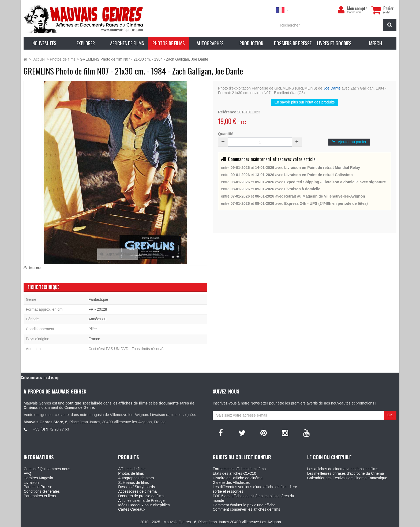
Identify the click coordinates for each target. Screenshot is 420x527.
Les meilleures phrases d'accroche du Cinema (346, 473)
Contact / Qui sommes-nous (47, 469)
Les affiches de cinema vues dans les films (343, 469)
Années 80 (97, 319)
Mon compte (357, 8)
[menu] (341, 10)
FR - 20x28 (98, 309)
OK (390, 415)
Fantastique (98, 299)
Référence (227, 112)
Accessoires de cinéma (137, 491)
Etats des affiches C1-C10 (234, 473)
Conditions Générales (42, 491)
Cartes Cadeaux (132, 509)
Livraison (31, 483)
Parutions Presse (38, 487)
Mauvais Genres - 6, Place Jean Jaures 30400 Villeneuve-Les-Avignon (222, 522)
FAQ (27, 473)
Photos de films (131, 473)
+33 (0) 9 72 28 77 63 (51, 429)
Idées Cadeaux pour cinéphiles (144, 505)
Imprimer (35, 268)
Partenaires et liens (40, 496)
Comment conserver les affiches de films (246, 509)
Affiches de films (132, 469)
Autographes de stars (136, 478)
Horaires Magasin (38, 478)
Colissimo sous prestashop (40, 377)
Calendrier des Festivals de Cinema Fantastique (347, 478)
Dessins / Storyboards (136, 487)
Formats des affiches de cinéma (239, 469)
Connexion (354, 12)
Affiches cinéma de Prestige (141, 500)
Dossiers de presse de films (141, 496)
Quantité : (227, 134)
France (94, 339)
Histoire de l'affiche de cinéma (238, 478)
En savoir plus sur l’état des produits (305, 102)
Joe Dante (332, 88)
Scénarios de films (133, 483)
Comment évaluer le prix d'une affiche (244, 505)
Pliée (93, 329)
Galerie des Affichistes (231, 483)
